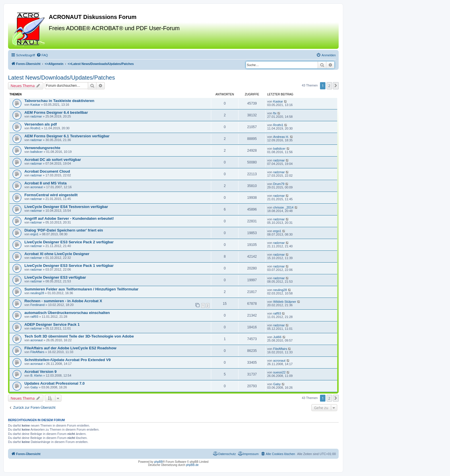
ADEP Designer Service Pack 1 (52, 324)
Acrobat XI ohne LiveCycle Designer (57, 254)
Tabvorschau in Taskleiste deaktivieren (59, 101)
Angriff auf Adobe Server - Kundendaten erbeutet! (69, 218)
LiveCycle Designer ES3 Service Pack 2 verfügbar (69, 242)
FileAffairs (37, 352)
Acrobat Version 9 (40, 372)
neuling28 (37, 293)
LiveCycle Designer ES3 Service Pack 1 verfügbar (69, 266)
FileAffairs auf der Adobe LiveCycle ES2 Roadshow (70, 348)
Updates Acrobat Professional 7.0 (55, 383)
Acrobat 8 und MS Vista (45, 183)
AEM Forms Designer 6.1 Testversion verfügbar (67, 136)
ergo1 (34, 234)
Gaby (34, 387)
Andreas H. (281, 137)
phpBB (158, 462)
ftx (275, 113)
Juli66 (277, 337)
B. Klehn (36, 375)
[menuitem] (42, 55)
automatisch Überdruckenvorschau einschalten (67, 313)
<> (54, 64)
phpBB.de (192, 465)
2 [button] (329, 86)
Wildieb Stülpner (285, 302)
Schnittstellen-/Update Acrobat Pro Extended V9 (68, 360)
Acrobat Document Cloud (47, 171)
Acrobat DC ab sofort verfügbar (53, 160)
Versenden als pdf (41, 124)
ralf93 (34, 317)
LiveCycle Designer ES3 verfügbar (55, 277)
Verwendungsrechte (42, 148)
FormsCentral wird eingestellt (51, 195)
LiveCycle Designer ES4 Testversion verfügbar (66, 207)
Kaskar (35, 105)
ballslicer (37, 152)
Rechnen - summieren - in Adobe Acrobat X (63, 301)
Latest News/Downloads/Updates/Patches (61, 78)
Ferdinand (38, 305)
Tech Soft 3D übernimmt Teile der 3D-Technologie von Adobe (79, 336)
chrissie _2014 (283, 207)
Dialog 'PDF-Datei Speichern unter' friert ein (64, 230)
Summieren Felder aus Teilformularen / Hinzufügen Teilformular (81, 289)
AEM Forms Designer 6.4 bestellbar (56, 112)
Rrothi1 (35, 128)
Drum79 (279, 184)
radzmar (36, 116)
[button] (336, 86)
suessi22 (279, 372)
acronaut (37, 187)
